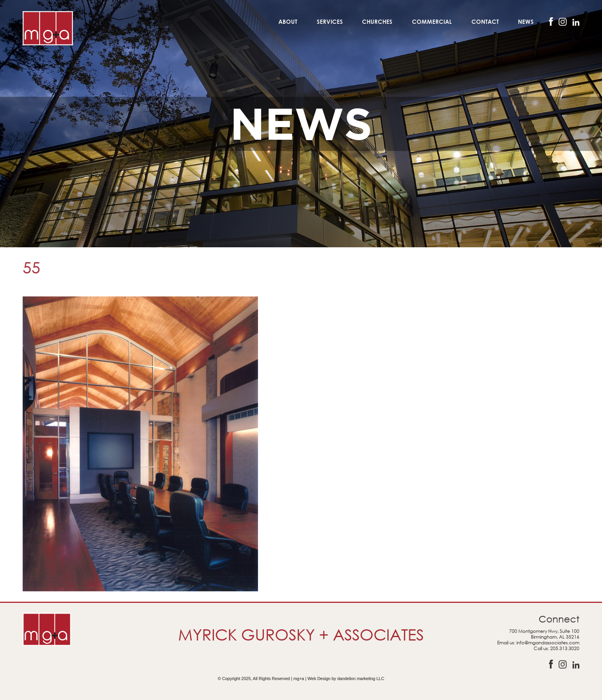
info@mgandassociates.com (548, 643)
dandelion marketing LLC (361, 678)
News (526, 22)
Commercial (432, 22)
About (288, 22)
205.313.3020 (565, 648)
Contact (485, 22)
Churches (377, 22)
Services (330, 22)
